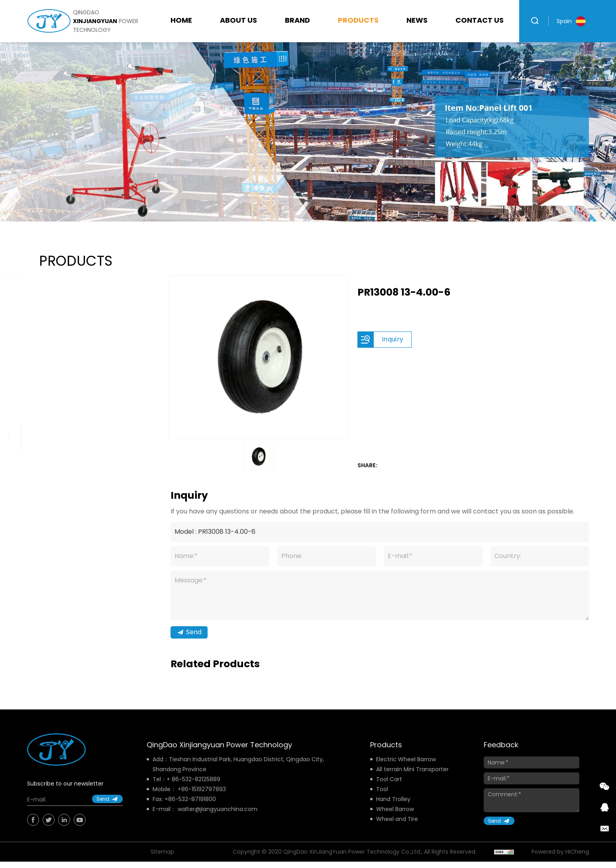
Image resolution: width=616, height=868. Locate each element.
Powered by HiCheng (560, 861)
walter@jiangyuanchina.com (218, 819)
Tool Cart (389, 789)
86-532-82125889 (196, 789)
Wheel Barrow (395, 819)
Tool (382, 799)
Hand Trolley (393, 809)
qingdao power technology (106, 21)
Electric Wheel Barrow (406, 769)
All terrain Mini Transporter (412, 779)
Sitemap (162, 861)
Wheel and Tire (397, 829)
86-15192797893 (204, 799)
